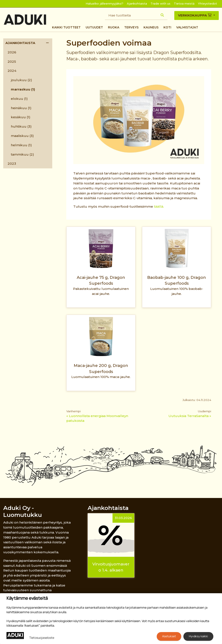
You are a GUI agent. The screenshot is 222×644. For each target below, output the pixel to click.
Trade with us (160, 3)
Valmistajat (187, 27)
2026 (12, 52)
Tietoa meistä (184, 3)
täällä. (159, 206)
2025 (12, 62)
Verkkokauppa (195, 15)
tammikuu (22, 154)
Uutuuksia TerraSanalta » (190, 416)
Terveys (131, 27)
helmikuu (21, 145)
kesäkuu (21, 117)
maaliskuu (22, 136)
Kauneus (151, 27)
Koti (167, 27)
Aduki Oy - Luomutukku (23, 511)
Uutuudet (94, 27)
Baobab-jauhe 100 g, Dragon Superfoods (177, 280)
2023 (12, 163)
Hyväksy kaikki (198, 636)
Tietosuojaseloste (42, 638)
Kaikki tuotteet (66, 27)
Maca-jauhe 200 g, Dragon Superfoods (101, 368)
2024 (12, 71)
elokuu (19, 99)
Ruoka (114, 27)
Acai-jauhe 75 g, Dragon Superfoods (101, 280)
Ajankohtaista (137, 3)
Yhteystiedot (207, 3)
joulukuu (21, 80)
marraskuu (23, 89)
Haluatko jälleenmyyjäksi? (104, 3)
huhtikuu (21, 126)
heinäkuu (21, 108)
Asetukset (169, 636)
